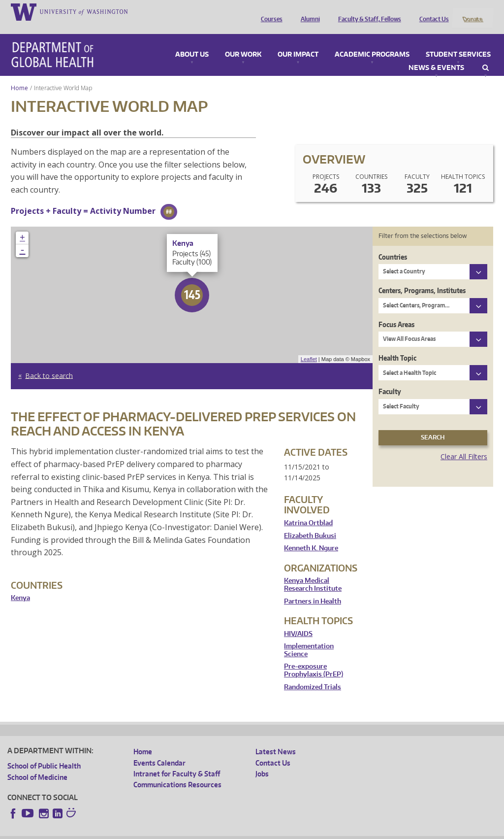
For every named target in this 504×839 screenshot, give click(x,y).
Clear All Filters (464, 443)
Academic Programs (372, 41)
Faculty (390, 379)
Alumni (308, 11)
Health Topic (397, 345)
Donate (472, 11)
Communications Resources (177, 772)
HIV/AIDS (298, 621)
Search (486, 55)
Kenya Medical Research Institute (313, 572)
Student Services (458, 41)
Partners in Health (313, 588)
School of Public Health (44, 753)
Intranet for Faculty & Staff (177, 760)
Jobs (262, 760)
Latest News (276, 739)
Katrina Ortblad (308, 510)
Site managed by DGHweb (236, 831)
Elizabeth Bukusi (310, 522)
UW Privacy (138, 831)
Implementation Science (309, 637)
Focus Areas (396, 311)
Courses (269, 11)
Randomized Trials (313, 674)
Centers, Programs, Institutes (422, 278)
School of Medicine (37, 764)
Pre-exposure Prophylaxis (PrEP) (314, 657)
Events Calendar (159, 750)
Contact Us (432, 11)
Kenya (20, 585)
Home (19, 75)
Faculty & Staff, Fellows (367, 11)
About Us (192, 41)
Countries (393, 244)
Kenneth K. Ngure (311, 535)
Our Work (243, 41)
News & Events (436, 55)
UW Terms (178, 831)
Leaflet (309, 346)
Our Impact (298, 41)
